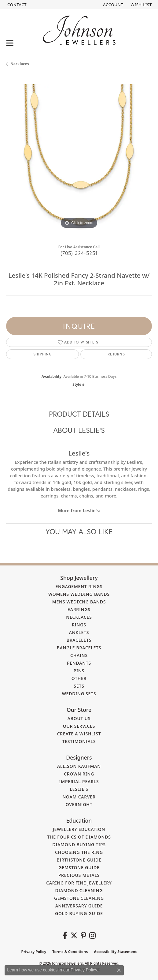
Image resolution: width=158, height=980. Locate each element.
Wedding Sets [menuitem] (79, 694)
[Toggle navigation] (10, 43)
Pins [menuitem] (79, 671)
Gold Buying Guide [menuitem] (79, 913)
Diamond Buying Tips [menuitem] (79, 845)
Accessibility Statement (115, 952)
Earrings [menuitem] (79, 609)
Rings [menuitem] (79, 625)
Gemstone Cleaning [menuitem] (79, 898)
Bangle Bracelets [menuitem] (79, 648)
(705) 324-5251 (79, 253)
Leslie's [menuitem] (79, 789)
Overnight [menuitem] (79, 804)
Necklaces (20, 64)
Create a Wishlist (79, 734)
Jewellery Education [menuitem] (79, 829)
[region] (79, 157)
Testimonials (79, 741)
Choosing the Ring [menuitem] (79, 852)
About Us (79, 718)
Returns (116, 354)
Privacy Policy (34, 952)
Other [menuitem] (79, 678)
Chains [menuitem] (79, 655)
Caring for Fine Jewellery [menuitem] (79, 883)
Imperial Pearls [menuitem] (79, 781)
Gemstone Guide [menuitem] (79, 867)
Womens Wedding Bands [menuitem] (79, 594)
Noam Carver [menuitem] (79, 797)
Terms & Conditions (70, 952)
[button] (112, 5)
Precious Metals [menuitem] (79, 875)
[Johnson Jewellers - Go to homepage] (79, 30)
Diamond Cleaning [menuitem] (79, 890)
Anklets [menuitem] (79, 632)
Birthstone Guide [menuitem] (79, 860)
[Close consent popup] (119, 970)
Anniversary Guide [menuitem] (79, 906)
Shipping (43, 354)
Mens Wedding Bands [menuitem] (79, 602)
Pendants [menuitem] (79, 663)
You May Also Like (79, 531)
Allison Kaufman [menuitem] (79, 766)
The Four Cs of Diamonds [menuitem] (79, 837)
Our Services (79, 726)
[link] (16, 5)
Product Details (79, 414)
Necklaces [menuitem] (79, 617)
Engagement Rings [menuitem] (79, 586)
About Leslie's (79, 430)
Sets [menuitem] (79, 686)
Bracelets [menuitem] (79, 640)
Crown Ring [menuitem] (79, 774)
